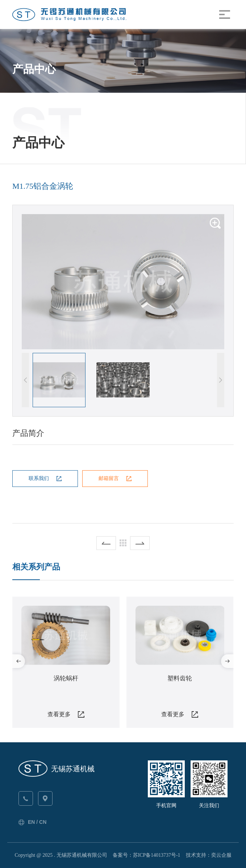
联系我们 (39, 478)
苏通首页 (34, 52)
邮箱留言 (109, 478)
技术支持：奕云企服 (209, 855)
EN (31, 822)
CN (43, 822)
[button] (221, 380)
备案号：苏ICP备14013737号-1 (146, 855)
